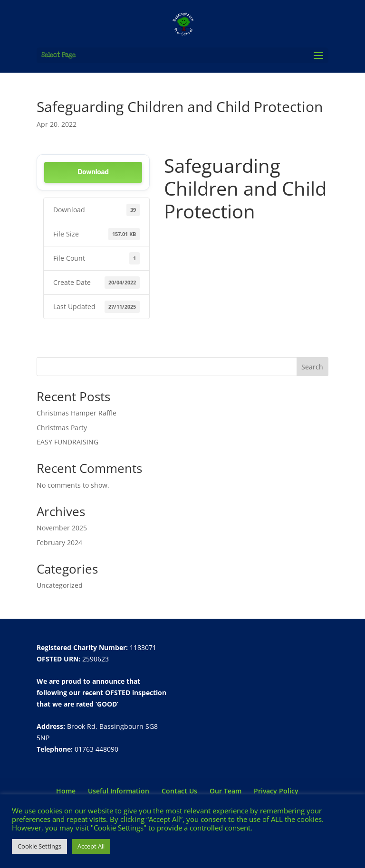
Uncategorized (60, 585)
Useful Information (119, 791)
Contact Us (179, 791)
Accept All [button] (91, 846)
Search (312, 367)
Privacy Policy (276, 791)
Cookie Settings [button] (39, 846)
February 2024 (59, 542)
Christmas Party (62, 428)
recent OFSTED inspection (124, 693)
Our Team (226, 791)
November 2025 (62, 528)
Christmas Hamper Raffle (77, 413)
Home (66, 791)
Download (93, 172)
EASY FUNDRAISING (67, 442)
